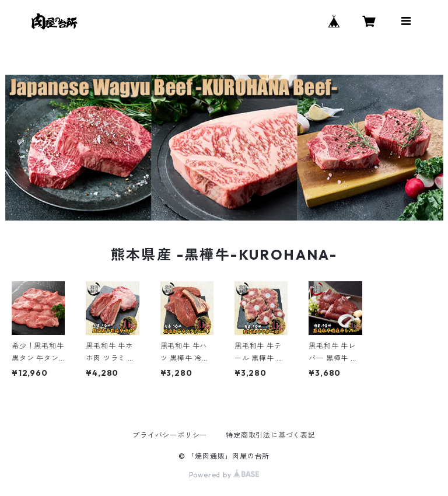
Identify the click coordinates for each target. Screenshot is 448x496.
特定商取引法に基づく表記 (271, 435)
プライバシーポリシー (170, 435)
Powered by (224, 475)
